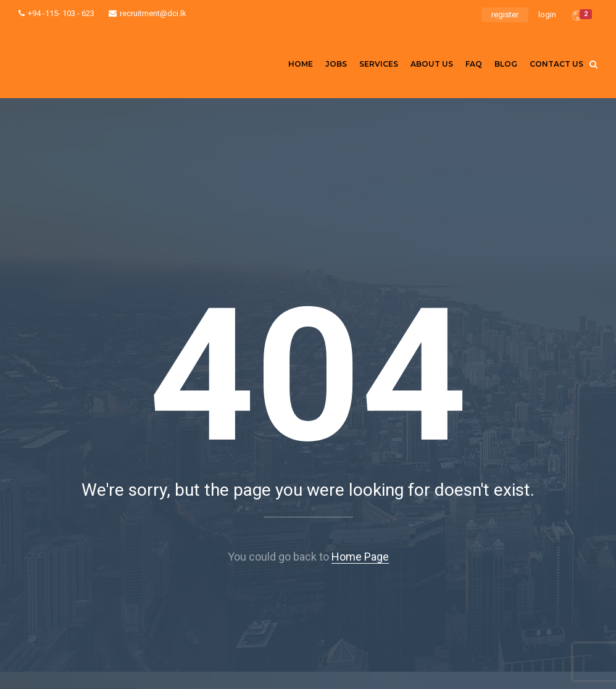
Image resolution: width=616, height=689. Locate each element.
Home (301, 64)
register (505, 15)
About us (432, 64)
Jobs (336, 64)
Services (379, 64)
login (547, 15)
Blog (506, 64)
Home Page (360, 557)
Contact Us (556, 64)
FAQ (474, 64)
